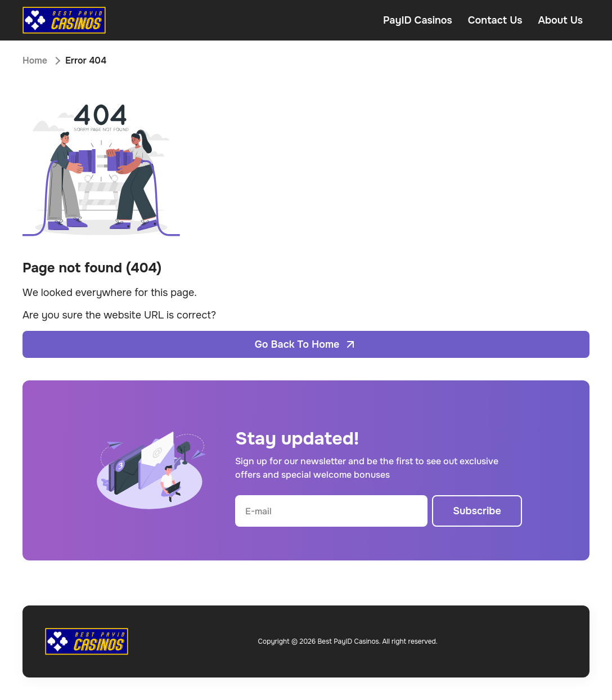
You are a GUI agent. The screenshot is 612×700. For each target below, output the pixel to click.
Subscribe (477, 511)
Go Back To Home (306, 344)
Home (35, 60)
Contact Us (495, 20)
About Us (560, 20)
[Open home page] (64, 20)
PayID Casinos (418, 20)
